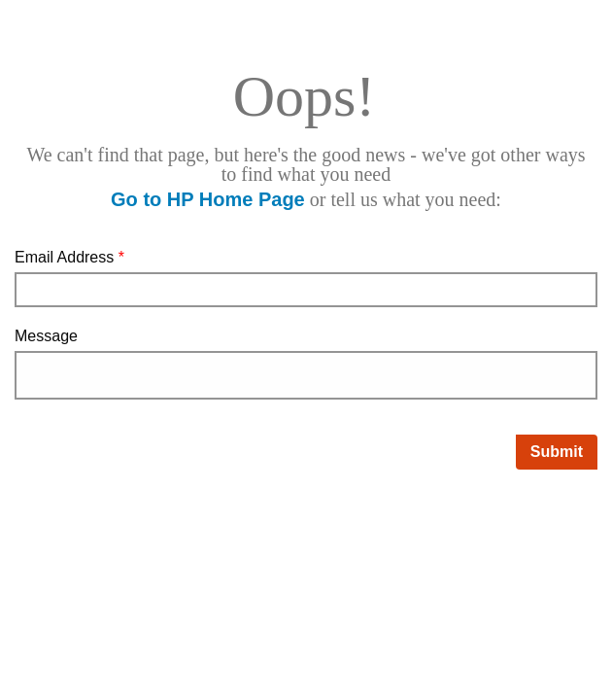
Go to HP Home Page (208, 199)
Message (46, 336)
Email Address (69, 257)
